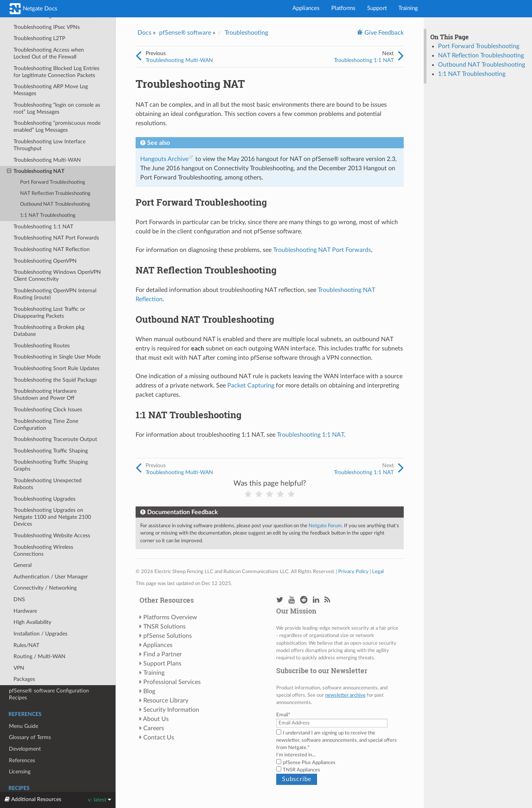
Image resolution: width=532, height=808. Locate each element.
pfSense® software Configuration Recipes (49, 694)
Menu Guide (23, 726)
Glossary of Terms (30, 737)
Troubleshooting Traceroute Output (55, 439)
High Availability (32, 622)
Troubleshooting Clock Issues (48, 410)
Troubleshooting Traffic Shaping (51, 451)
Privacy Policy (353, 572)
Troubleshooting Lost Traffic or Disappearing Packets (49, 313)
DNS (19, 599)
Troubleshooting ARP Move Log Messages (51, 90)
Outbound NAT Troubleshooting (55, 204)
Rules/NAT (26, 645)
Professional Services (172, 682)
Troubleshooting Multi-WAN (47, 160)
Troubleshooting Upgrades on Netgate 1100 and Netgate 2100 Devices (52, 517)
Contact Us (159, 738)
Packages (24, 679)
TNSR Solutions (164, 627)
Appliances (306, 8)
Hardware (25, 611)
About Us (156, 719)
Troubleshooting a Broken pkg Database (49, 331)
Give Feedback (383, 33)
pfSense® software (185, 33)
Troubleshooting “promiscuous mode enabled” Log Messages (57, 127)
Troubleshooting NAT (36, 171)
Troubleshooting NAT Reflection (52, 249)
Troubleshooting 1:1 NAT (43, 227)
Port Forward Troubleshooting (53, 182)
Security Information (171, 710)
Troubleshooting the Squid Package (55, 380)
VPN (19, 668)
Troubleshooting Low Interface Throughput (50, 145)
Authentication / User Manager (51, 577)
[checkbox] (338, 766)
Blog (149, 691)
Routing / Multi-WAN (39, 656)
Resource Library (166, 701)
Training (408, 8)
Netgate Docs (34, 9)
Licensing (20, 772)
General (23, 565)
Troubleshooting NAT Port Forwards (56, 238)
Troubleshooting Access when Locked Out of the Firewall (49, 53)
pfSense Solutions (168, 636)
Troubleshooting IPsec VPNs (47, 27)
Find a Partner (163, 654)
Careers (154, 728)
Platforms (343, 8)
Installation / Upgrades (40, 634)
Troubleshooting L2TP (39, 38)
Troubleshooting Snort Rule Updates (56, 368)
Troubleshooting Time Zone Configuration (46, 425)
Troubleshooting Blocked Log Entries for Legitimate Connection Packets (56, 72)
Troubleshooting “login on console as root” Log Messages (57, 108)
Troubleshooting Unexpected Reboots (48, 484)
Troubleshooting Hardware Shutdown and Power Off (45, 395)
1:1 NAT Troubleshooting (48, 215)
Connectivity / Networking (45, 588)
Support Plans (162, 664)
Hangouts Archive (164, 159)
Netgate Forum (325, 526)
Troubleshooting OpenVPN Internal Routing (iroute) (55, 294)
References (22, 760)
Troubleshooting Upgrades (44, 499)
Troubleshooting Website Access (52, 536)
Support (377, 8)
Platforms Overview (170, 617)
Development (25, 749)
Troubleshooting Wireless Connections (43, 551)
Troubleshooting (246, 33)
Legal (378, 572)
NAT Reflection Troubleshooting (55, 194)
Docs (144, 33)
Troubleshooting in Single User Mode (57, 357)
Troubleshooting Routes (42, 346)
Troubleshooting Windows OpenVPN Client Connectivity (57, 276)
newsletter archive (345, 695)
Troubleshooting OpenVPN (45, 261)
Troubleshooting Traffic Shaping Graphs (51, 465)
